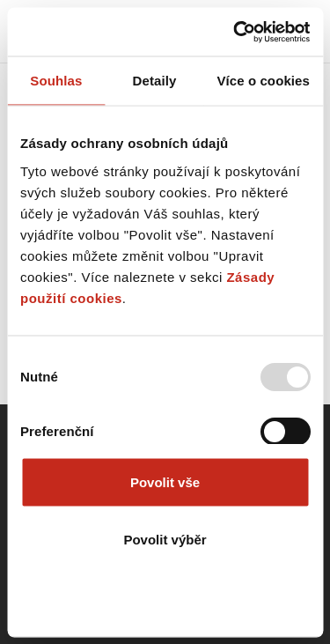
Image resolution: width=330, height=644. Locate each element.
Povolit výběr (165, 540)
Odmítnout (165, 597)
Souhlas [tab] (56, 81)
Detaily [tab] (155, 81)
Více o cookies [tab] (263, 81)
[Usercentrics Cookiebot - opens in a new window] (235, 32)
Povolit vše (165, 481)
